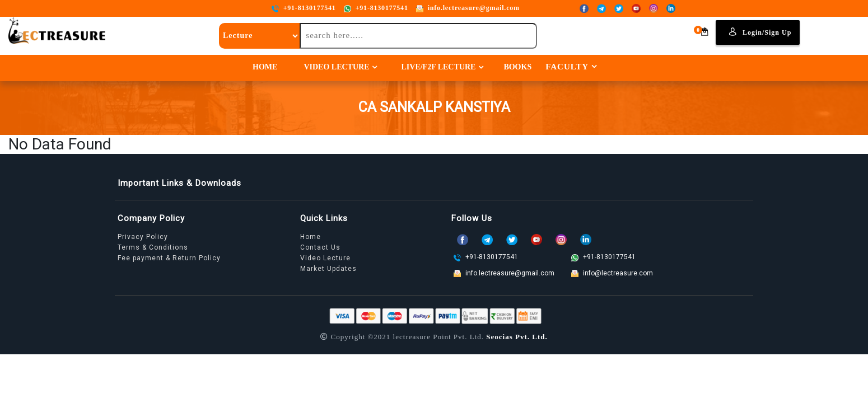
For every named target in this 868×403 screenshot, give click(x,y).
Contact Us (320, 247)
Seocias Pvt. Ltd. (517, 337)
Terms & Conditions (153, 247)
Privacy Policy (143, 237)
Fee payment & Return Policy (169, 258)
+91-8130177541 (304, 8)
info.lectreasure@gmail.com (468, 8)
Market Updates (328, 269)
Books (517, 67)
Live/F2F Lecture (438, 67)
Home (265, 67)
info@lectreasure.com (612, 273)
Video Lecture (336, 67)
